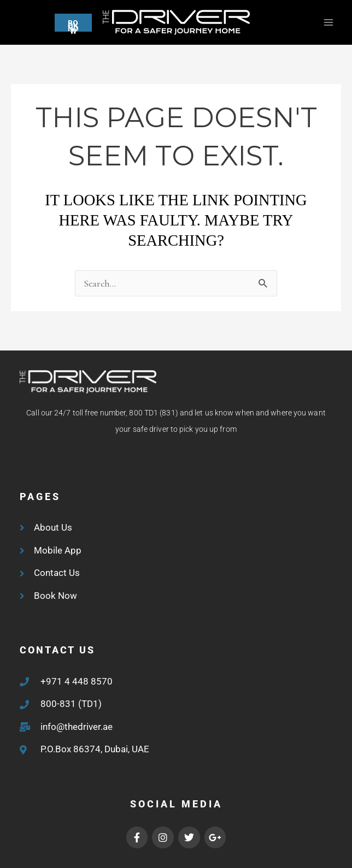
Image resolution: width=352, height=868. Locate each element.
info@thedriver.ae (77, 727)
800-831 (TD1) (71, 704)
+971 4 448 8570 (77, 681)
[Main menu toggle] (328, 23)
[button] (51, 23)
